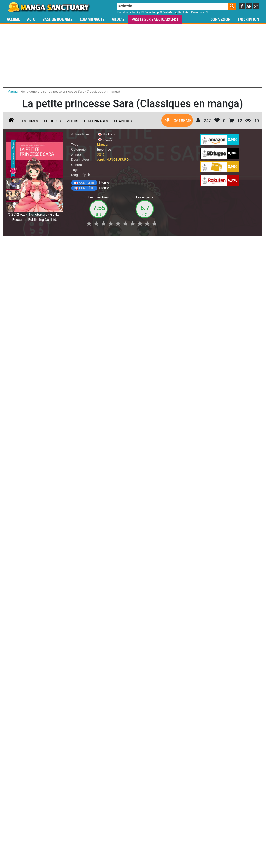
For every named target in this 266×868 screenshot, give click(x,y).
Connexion (221, 19)
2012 (101, 155)
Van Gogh (46, 739)
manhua (172, 820)
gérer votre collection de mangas (117, 824)
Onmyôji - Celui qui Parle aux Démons (132, 743)
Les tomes (29, 121)
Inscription (249, 19)
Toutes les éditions (89, 633)
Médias (118, 19)
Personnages (96, 121)
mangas (148, 820)
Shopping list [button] (69, 242)
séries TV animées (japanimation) (207, 820)
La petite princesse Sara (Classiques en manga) (70, 308)
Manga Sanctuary (66, 820)
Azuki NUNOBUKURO (113, 160)
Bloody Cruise (104, 691)
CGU (152, 850)
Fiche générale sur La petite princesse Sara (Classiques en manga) (70, 91)
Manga (49, 7)
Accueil (13, 19)
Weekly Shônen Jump (145, 12)
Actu (31, 19)
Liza (132, 691)
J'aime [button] (20, 242)
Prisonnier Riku (201, 12)
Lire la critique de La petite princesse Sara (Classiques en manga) (60, 363)
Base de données (58, 19)
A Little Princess (28, 434)
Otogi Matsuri (75, 739)
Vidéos (72, 121)
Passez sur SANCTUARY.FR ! (155, 19)
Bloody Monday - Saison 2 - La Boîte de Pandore (18, 748)
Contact (162, 850)
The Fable (184, 12)
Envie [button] (94, 242)
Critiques (52, 121)
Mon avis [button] (115, 242)
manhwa (160, 820)
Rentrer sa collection (135, 850)
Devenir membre (110, 850)
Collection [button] (42, 242)
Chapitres (123, 121)
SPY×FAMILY (168, 12)
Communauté (92, 19)
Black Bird (161, 739)
